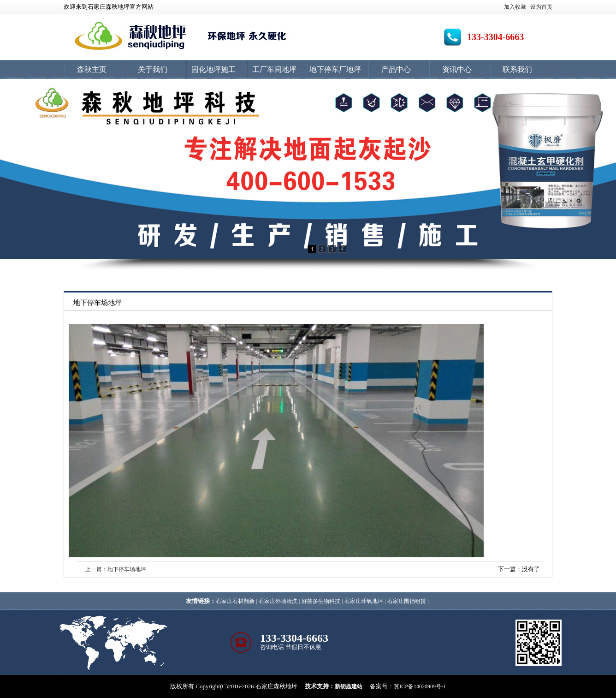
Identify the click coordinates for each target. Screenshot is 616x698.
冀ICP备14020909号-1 (420, 686)
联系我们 (517, 69)
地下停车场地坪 (98, 303)
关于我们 (153, 69)
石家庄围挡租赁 (407, 601)
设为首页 (541, 7)
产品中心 (396, 69)
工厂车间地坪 (274, 69)
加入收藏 (515, 7)
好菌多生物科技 (321, 601)
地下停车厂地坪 (335, 69)
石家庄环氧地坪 (364, 601)
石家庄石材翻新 (235, 601)
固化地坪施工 (213, 69)
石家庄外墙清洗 (278, 601)
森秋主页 (92, 69)
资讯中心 (457, 69)
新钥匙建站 (349, 686)
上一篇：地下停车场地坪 (116, 569)
